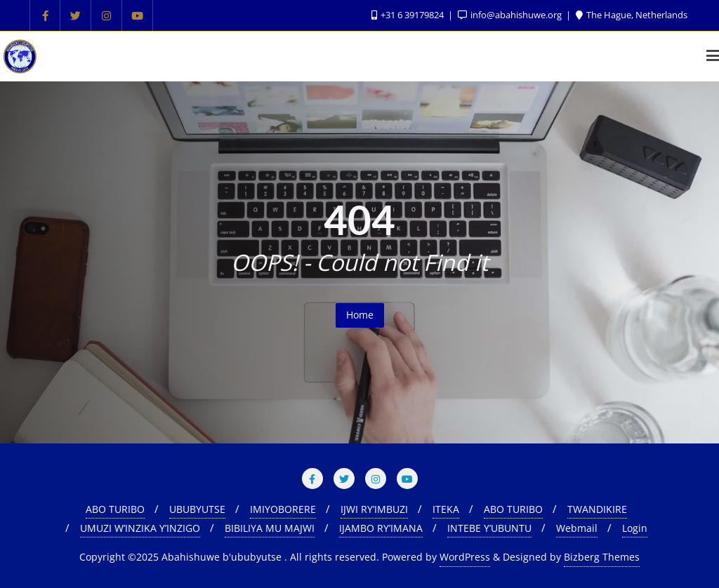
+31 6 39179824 (409, 15)
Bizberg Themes (602, 557)
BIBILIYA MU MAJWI (270, 528)
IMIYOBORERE (283, 509)
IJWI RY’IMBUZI (374, 509)
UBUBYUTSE (197, 509)
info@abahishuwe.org (511, 15)
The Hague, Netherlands (632, 15)
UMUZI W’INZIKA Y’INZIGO (140, 528)
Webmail (577, 528)
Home (360, 315)
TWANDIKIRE (597, 509)
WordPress (465, 557)
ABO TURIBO (115, 509)
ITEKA (446, 509)
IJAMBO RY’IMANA (381, 528)
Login (635, 528)
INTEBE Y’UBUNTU (489, 528)
